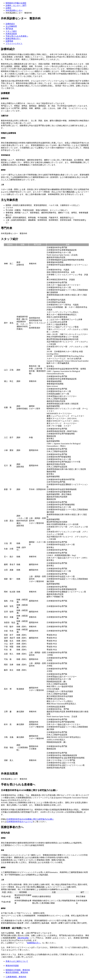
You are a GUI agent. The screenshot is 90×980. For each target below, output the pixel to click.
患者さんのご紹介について (17, 961)
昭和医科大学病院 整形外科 (18, 970)
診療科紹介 (10, 24)
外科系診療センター (14, 10)
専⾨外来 (9, 29)
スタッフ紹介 (11, 31)
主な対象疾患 (11, 26)
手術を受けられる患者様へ (17, 36)
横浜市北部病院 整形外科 (17, 972)
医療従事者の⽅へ (13, 39)
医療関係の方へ (34, 943)
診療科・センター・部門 (16, 5)
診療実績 (9, 41)
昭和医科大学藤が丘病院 (16, 3)
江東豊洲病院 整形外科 (16, 977)
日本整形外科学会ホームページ (20, 822)
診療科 (8, 8)
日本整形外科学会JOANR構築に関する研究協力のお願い (30, 819)
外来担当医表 (11, 34)
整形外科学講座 (12, 966)
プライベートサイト (14, 43)
